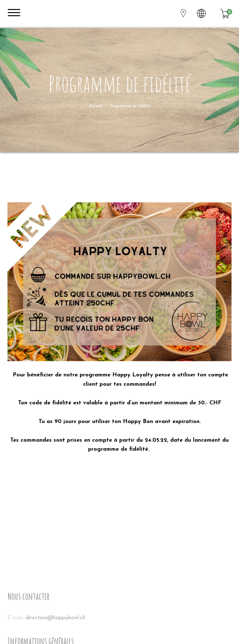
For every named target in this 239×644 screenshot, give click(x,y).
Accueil (95, 106)
